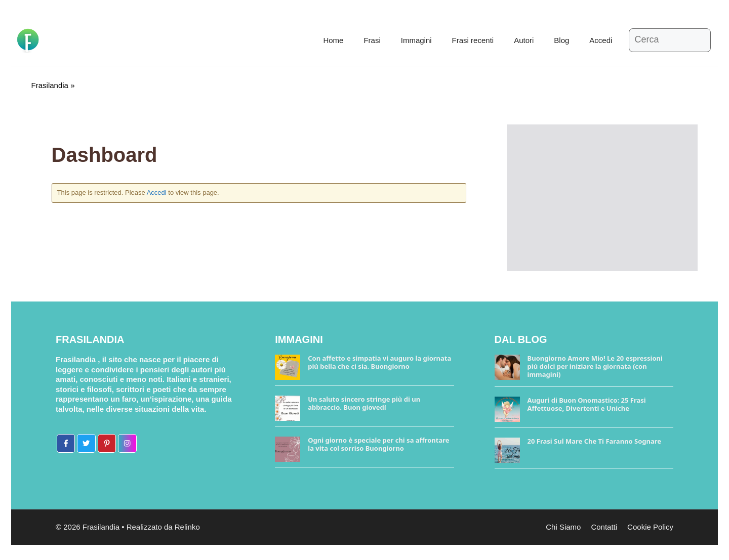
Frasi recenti (473, 40)
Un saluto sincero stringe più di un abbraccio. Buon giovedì (364, 403)
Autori (524, 40)
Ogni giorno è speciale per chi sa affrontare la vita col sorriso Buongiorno (378, 444)
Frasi (372, 40)
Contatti (604, 527)
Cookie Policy (650, 527)
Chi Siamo (563, 527)
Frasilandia (50, 85)
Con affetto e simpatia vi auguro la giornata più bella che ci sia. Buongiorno (379, 362)
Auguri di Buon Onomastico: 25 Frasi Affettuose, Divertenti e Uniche (587, 404)
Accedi (601, 40)
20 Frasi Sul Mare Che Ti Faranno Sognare (595, 441)
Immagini (416, 40)
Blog (561, 40)
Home (333, 40)
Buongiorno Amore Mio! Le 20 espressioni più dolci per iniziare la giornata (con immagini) (595, 366)
